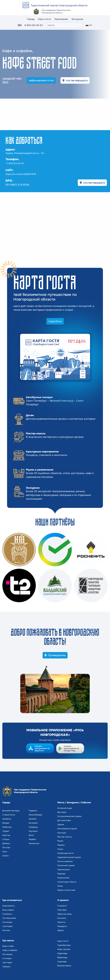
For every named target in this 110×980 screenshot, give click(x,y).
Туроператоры (64, 945)
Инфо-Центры (64, 949)
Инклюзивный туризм (67, 829)
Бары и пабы (8, 946)
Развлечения (63, 878)
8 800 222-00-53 (34, 25)
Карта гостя (44, 19)
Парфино (33, 811)
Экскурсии (77, 19)
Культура (62, 833)
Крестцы (6, 835)
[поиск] (64, 25)
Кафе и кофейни (10, 950)
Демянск (6, 843)
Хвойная (33, 819)
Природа (61, 874)
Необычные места (66, 853)
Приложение (61, 19)
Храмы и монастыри (66, 890)
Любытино (7, 827)
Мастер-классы (65, 837)
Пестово (6, 848)
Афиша (60, 930)
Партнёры (62, 910)
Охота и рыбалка (65, 861)
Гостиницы (7, 922)
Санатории (7, 926)
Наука (60, 849)
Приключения (63, 870)
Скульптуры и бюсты (67, 882)
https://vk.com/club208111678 (21, 174)
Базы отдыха (8, 910)
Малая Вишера (35, 815)
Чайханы (6, 967)
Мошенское (34, 843)
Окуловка (33, 831)
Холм (5, 852)
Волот (32, 835)
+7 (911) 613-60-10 (15, 163)
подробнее (55, 321)
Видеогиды (62, 957)
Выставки (62, 812)
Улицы (60, 886)
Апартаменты (8, 906)
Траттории (7, 963)
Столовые (7, 958)
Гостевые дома (9, 918)
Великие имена (64, 966)
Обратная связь (65, 914)
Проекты (61, 922)
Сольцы (6, 839)
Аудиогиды (62, 953)
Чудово (6, 831)
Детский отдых (64, 820)
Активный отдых (65, 808)
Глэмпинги (7, 914)
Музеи (60, 841)
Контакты (62, 918)
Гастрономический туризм (69, 816)
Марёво (32, 839)
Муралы (61, 845)
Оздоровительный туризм (69, 857)
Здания (61, 825)
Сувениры (62, 962)
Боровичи (7, 819)
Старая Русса (9, 815)
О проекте (62, 906)
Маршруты (62, 926)
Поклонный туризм (66, 865)
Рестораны (7, 954)
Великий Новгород (11, 811)
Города (31, 19)
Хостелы (6, 930)
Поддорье (33, 827)
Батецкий (33, 823)
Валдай (6, 823)
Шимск (5, 856)
